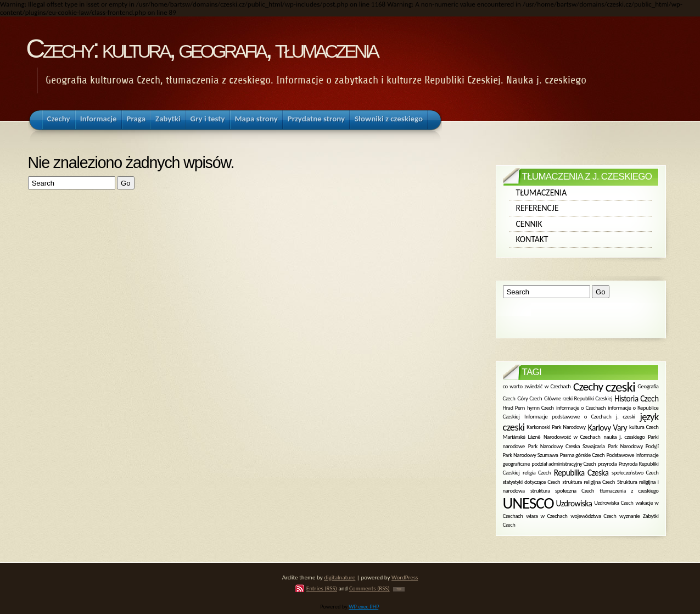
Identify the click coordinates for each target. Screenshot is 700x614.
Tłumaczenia (542, 192)
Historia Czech (637, 398)
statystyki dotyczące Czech (532, 482)
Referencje (537, 208)
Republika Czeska (581, 473)
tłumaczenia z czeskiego (629, 491)
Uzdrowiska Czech (614, 503)
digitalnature (340, 577)
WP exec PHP (363, 607)
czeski (620, 387)
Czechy (588, 387)
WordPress (405, 577)
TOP (399, 589)
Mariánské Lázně (522, 437)
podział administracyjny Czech (564, 464)
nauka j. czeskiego (624, 437)
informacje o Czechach (581, 407)
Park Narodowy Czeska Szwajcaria (567, 446)
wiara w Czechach (547, 515)
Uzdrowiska (574, 503)
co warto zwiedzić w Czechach (537, 386)
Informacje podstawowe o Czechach (568, 417)
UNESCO (528, 503)
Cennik (529, 224)
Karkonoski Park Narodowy (556, 427)
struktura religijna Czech (589, 482)
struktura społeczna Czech (562, 491)
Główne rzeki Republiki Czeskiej (578, 398)
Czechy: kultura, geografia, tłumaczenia (201, 48)
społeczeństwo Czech (635, 473)
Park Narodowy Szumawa (531, 454)
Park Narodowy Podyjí (633, 446)
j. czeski (626, 417)
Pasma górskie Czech (582, 454)
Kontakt (532, 239)
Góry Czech (530, 398)
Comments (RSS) (369, 588)
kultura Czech (644, 427)
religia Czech (537, 473)
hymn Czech (541, 407)
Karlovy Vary (607, 427)
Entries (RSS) (322, 588)
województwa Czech (593, 515)
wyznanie (629, 515)
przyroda (607, 464)
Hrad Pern (514, 407)
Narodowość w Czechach (572, 437)
